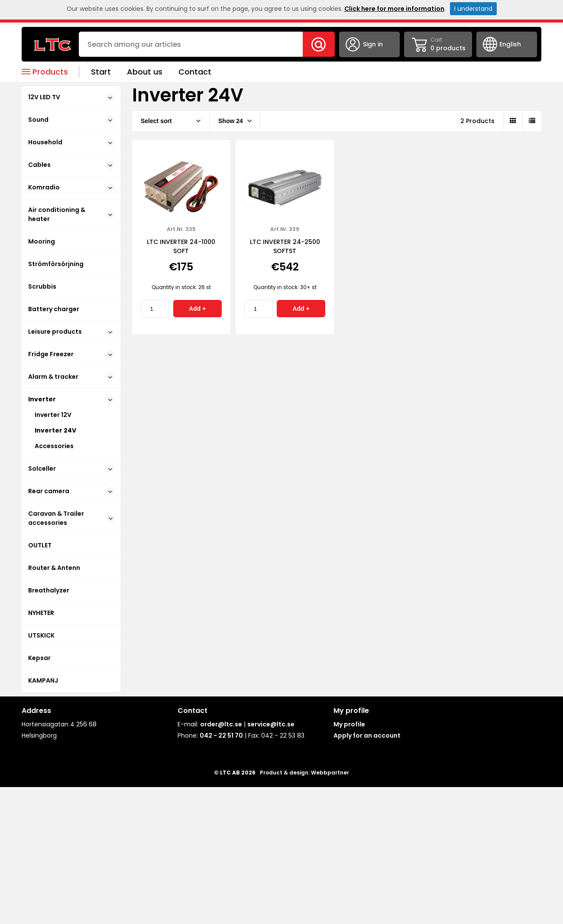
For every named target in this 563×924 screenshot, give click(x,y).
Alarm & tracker (71, 377)
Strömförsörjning (56, 264)
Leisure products (71, 332)
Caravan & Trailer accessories (71, 518)
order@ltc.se (221, 724)
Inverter (71, 399)
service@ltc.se (271, 724)
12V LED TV (71, 97)
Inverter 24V (55, 430)
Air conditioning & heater (71, 214)
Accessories (54, 446)
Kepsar (39, 658)
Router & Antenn (54, 568)
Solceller (71, 469)
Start (101, 72)
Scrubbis (42, 286)
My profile (349, 724)
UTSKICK (41, 635)
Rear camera (71, 491)
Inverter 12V (53, 415)
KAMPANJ (43, 680)
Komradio (71, 187)
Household (71, 142)
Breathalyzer (49, 590)
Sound (71, 120)
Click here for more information (394, 9)
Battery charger (54, 309)
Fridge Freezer (71, 354)
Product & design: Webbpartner (304, 773)
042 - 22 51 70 (221, 735)
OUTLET (40, 545)
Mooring (42, 241)
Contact (195, 72)
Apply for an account (367, 735)
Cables (71, 165)
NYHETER (41, 613)
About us (145, 72)
